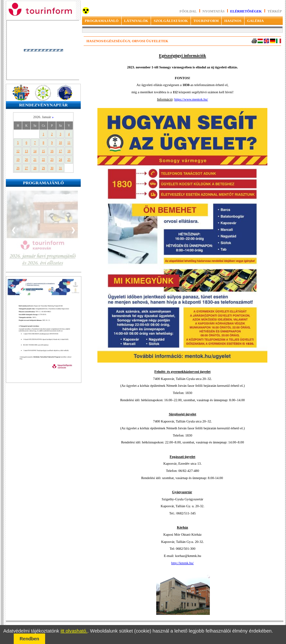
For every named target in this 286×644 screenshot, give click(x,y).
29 (43, 168)
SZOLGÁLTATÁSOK (171, 21)
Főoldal (188, 11)
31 (60, 168)
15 (43, 151)
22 (43, 160)
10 (60, 143)
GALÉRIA (255, 21)
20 (26, 160)
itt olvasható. (74, 631)
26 (18, 168)
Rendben (29, 639)
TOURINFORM (206, 21)
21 (35, 160)
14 (35, 151)
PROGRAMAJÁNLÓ (101, 21)
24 (60, 160)
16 (52, 151)
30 (52, 168)
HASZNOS (233, 21)
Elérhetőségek (246, 11)
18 (69, 151)
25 (69, 160)
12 (18, 151)
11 (69, 143)
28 (35, 168)
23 (52, 160)
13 (26, 151)
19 (18, 160)
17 (60, 151)
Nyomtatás (214, 11)
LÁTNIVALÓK (136, 21)
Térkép (275, 11)
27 (26, 168)
